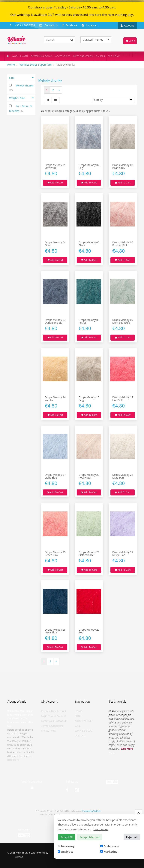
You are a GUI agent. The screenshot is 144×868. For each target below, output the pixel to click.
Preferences (110, 846)
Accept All (67, 837)
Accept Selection (90, 837)
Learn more (101, 829)
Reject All (132, 837)
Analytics (65, 852)
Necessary (66, 846)
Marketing (109, 852)
